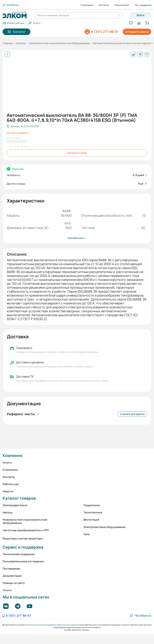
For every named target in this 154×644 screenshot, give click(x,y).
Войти (141, 15)
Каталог (21, 43)
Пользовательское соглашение (23, 561)
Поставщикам (11, 569)
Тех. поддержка (143, 5)
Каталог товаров (19, 498)
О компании (87, 5)
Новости (8, 491)
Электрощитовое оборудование (104, 527)
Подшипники (92, 505)
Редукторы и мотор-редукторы (23, 538)
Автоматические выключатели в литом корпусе (122, 43)
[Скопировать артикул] (23, 126)
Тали (87, 534)
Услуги (7, 463)
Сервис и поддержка (23, 547)
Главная (8, 43)
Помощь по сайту (14, 583)
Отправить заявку (137, 32)
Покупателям (122, 5)
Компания (12, 455)
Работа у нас (11, 484)
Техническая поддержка (19, 554)
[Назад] (7, 54)
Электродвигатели (15, 505)
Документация (12, 576)
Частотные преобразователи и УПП (26, 530)
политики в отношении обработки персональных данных (51, 625)
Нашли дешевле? (18, 133)
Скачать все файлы (132, 414)
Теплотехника (93, 512)
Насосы (7, 512)
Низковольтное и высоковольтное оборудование (59, 43)
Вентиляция (91, 520)
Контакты (104, 5)
